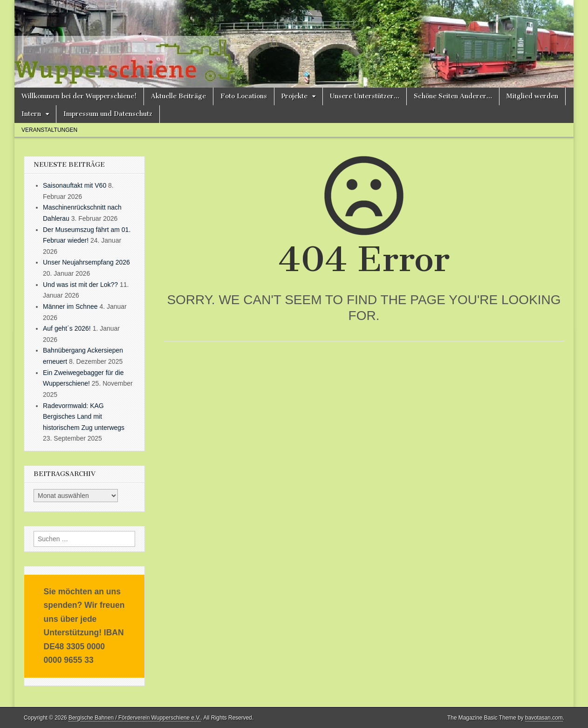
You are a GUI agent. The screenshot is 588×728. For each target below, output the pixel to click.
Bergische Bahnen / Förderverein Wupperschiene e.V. (135, 718)
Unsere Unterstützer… (365, 96)
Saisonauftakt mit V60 (75, 185)
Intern (31, 114)
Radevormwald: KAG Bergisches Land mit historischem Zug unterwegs (84, 417)
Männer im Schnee (70, 306)
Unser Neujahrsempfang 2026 (86, 262)
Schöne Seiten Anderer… (453, 96)
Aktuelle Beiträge (178, 96)
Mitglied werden (532, 96)
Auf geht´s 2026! (67, 328)
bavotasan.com (544, 718)
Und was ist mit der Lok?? (80, 285)
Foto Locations (244, 96)
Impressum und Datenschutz (108, 114)
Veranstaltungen (49, 130)
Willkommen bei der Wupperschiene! (79, 96)
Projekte (294, 96)
